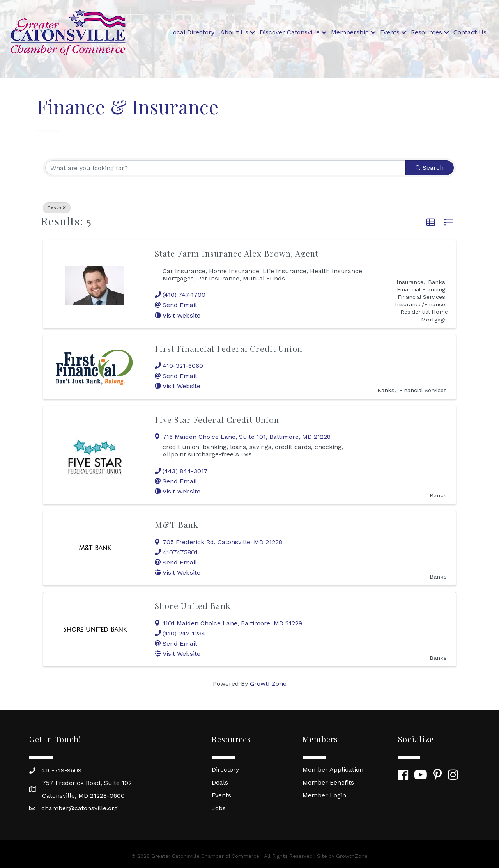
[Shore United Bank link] (95, 630)
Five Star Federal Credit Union (217, 419)
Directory (225, 769)
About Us (234, 32)
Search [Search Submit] (430, 168)
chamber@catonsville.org (80, 808)
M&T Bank (177, 524)
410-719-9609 (61, 770)
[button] (431, 223)
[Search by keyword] (226, 168)
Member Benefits (328, 782)
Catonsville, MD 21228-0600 (83, 796)
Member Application (333, 769)
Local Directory (192, 32)
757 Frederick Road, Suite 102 (87, 783)
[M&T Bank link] (95, 548)
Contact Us (470, 32)
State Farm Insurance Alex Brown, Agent (237, 253)
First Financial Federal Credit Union (229, 348)
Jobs (219, 808)
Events (390, 32)
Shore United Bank (193, 605)
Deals (220, 782)
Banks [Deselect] (57, 208)
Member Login (324, 795)
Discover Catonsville (290, 32)
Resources (426, 32)
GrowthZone (268, 684)
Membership (350, 32)
